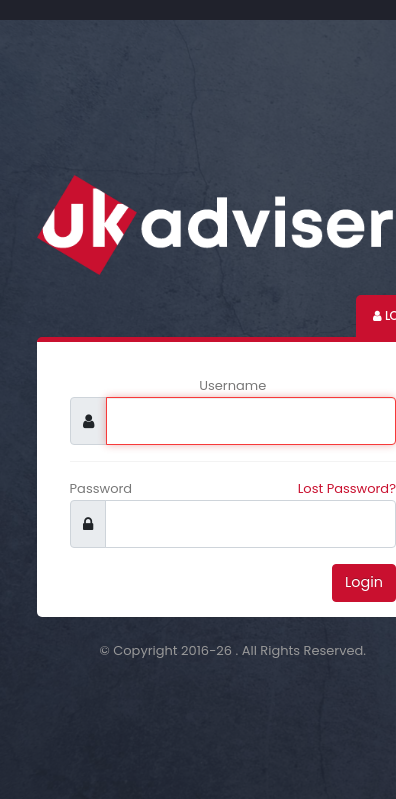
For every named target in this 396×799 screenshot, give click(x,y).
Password (101, 488)
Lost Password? (347, 488)
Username (232, 385)
